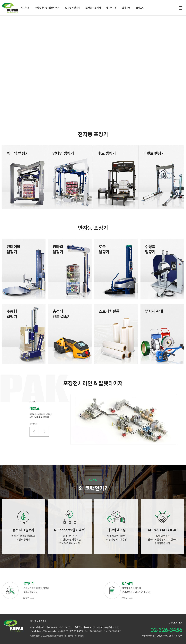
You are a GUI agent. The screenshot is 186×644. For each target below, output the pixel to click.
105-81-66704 (76, 631)
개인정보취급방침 (38, 621)
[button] (34, 432)
